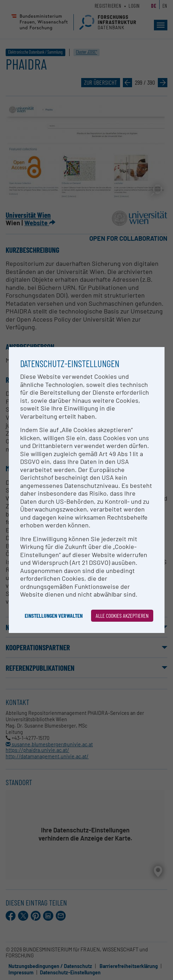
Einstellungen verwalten (54, 616)
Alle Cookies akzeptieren (122, 616)
